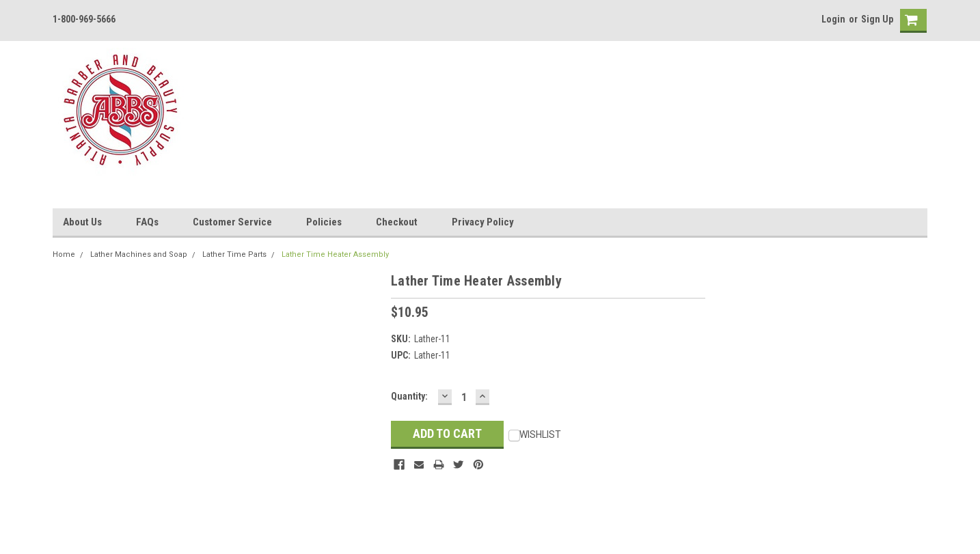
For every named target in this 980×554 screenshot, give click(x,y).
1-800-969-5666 (84, 19)
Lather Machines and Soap (139, 254)
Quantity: (409, 396)
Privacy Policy (483, 222)
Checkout (397, 222)
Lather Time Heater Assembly (335, 254)
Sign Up (877, 19)
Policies (324, 222)
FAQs (147, 222)
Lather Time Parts (234, 254)
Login (833, 19)
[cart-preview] (910, 21)
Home (64, 254)
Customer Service (232, 222)
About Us (82, 222)
